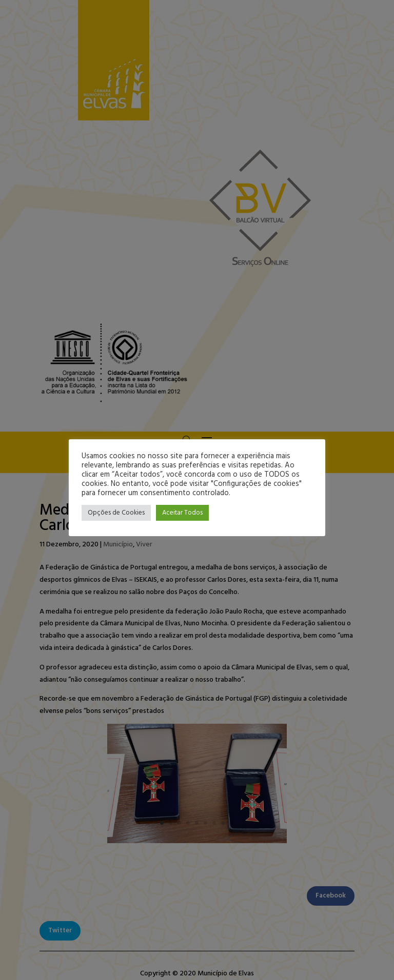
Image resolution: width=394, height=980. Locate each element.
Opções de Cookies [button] (116, 513)
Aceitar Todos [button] (182, 513)
